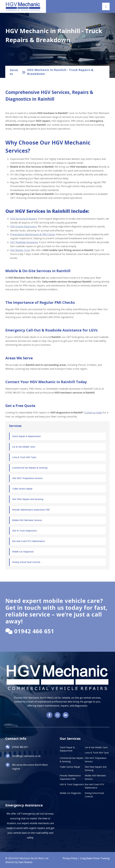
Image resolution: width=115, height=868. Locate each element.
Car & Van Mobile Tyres (24, 446)
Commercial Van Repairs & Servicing (30, 467)
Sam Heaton (26, 862)
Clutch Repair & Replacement (26, 436)
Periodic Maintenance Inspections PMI (31, 509)
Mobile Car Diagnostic (23, 551)
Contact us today (94, 412)
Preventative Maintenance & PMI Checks (33, 234)
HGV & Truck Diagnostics (25, 530)
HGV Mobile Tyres (20, 250)
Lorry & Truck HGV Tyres (24, 457)
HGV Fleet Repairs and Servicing (28, 499)
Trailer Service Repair (22, 488)
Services (14, 72)
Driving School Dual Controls (26, 561)
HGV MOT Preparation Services (27, 478)
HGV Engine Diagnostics (24, 226)
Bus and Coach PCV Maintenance (29, 540)
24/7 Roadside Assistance (24, 242)
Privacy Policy (69, 858)
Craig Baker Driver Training (94, 858)
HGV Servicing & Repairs (24, 219)
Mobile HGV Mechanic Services (27, 520)
